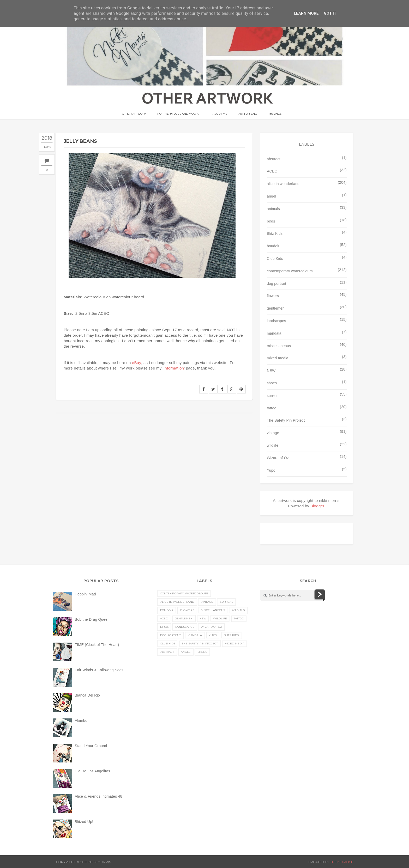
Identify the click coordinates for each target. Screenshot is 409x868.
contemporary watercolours (290, 271)
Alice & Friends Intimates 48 (99, 796)
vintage (273, 433)
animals (273, 209)
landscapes (276, 321)
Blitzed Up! (84, 822)
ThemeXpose (342, 862)
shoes (272, 383)
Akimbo (81, 721)
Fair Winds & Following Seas (99, 670)
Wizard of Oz (278, 458)
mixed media (278, 358)
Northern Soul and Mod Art (180, 114)
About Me (220, 114)
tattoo (272, 408)
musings (274, 114)
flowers (273, 296)
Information (174, 368)
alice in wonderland (283, 184)
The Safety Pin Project (286, 420)
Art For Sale (248, 114)
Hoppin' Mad (85, 594)
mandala (274, 333)
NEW (271, 371)
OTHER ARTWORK (135, 114)
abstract (274, 159)
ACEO (272, 171)
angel (272, 196)
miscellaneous (279, 346)
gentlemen (276, 308)
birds (271, 221)
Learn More (306, 13)
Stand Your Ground (91, 746)
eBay (137, 363)
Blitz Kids (275, 233)
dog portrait (276, 284)
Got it (330, 13)
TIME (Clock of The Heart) (97, 645)
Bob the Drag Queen (92, 619)
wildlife (273, 445)
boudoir (273, 246)
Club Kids (275, 258)
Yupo (271, 470)
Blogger (317, 506)
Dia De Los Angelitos (93, 771)
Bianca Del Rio (88, 695)
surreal (273, 396)
